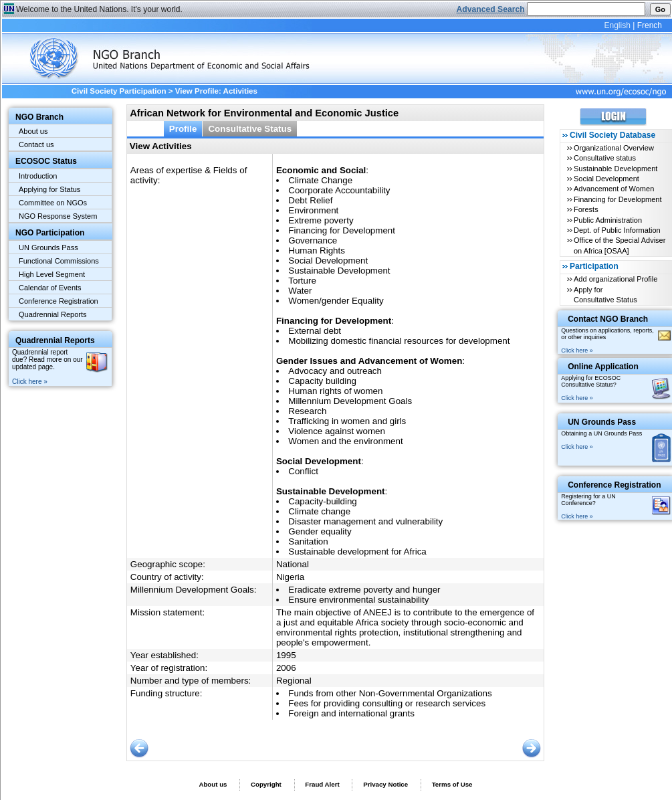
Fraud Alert (322, 784)
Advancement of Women (614, 189)
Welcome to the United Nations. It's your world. (99, 9)
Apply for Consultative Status (605, 295)
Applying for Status (49, 189)
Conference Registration (59, 301)
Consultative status (605, 158)
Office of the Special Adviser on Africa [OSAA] (620, 245)
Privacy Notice (385, 784)
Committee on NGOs (53, 203)
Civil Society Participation (119, 91)
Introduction (38, 176)
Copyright (266, 784)
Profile (183, 129)
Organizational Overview (614, 148)
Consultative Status (250, 129)
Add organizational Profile (615, 279)
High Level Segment (52, 274)
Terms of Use (452, 784)
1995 (286, 655)
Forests (586, 209)
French (650, 25)
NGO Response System (58, 216)
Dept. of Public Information (617, 230)
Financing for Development (618, 199)
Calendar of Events (50, 288)
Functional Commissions (59, 261)
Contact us (36, 144)
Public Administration (608, 220)
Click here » (30, 382)
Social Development (606, 179)
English (617, 25)
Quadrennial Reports (53, 314)
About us (33, 131)
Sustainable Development (615, 169)
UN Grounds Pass (48, 247)
